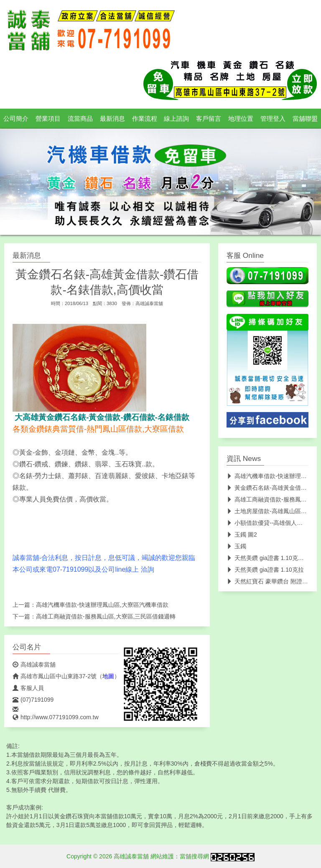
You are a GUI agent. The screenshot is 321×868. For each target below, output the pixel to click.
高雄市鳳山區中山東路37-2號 (55, 676)
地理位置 (241, 119)
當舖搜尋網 (194, 856)
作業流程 (145, 119)
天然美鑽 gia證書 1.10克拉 (265, 570)
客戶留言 (209, 119)
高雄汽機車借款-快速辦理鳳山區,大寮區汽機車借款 (102, 605)
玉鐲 (236, 546)
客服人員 (28, 688)
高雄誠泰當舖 (149, 303)
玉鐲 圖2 (242, 535)
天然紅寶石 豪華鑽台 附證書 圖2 (273, 581)
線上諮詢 (176, 119)
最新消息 (112, 119)
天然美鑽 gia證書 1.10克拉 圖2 (270, 558)
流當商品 (80, 119)
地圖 (108, 676)
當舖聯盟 (305, 119)
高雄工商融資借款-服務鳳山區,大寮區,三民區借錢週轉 (106, 616)
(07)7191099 (33, 700)
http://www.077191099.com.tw (56, 717)
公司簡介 (16, 119)
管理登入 (273, 119)
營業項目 (48, 119)
